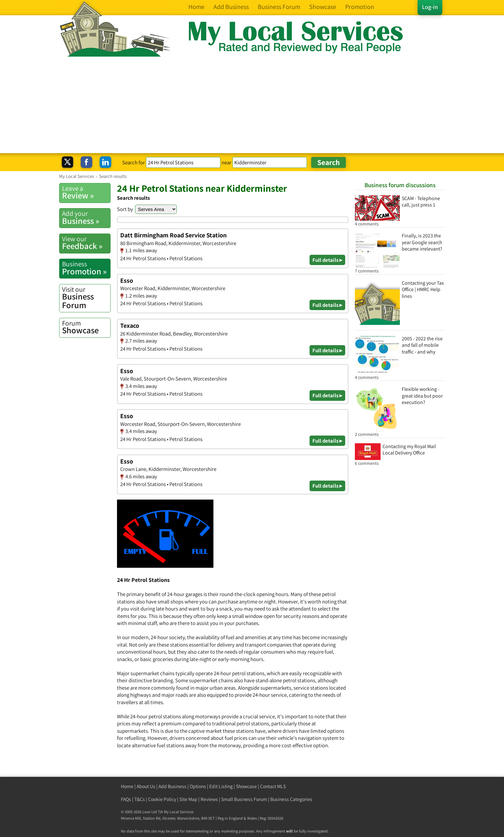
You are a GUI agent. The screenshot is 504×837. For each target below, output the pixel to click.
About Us (146, 786)
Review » (86, 192)
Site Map (188, 799)
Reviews (209, 799)
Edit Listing (221, 786)
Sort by (125, 209)
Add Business (172, 786)
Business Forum (86, 298)
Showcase (86, 327)
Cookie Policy (162, 799)
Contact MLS (273, 786)
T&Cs (140, 799)
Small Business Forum (244, 799)
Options (198, 786)
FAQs (126, 799)
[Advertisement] (252, 105)
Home (127, 786)
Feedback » (86, 243)
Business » (86, 217)
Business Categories (291, 799)
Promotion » (86, 268)
